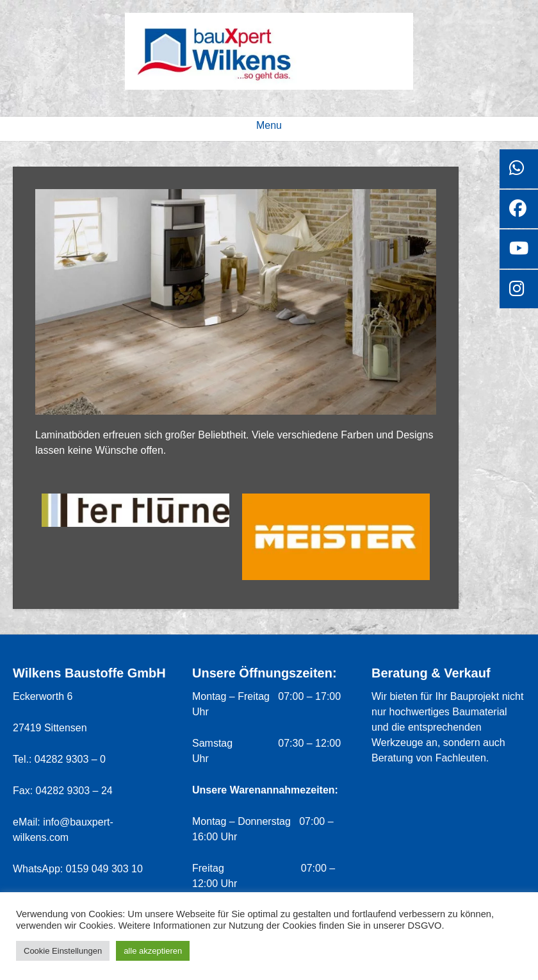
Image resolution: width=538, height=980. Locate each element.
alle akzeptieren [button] (153, 951)
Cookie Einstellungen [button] (63, 951)
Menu (269, 125)
